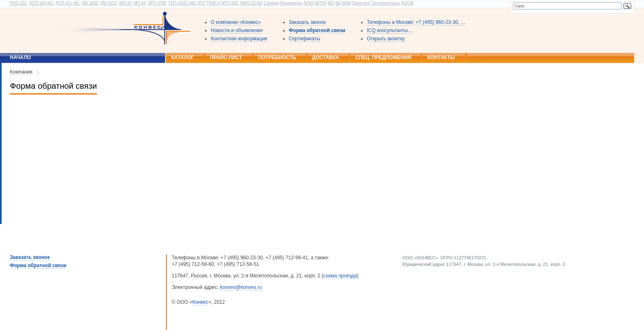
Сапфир (271, 3)
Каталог (183, 58)
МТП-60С (230, 3)
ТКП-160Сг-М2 (182, 3)
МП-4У (139, 3)
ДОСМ (407, 3)
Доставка (326, 58)
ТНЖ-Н (213, 3)
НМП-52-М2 (251, 3)
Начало (20, 58)
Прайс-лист (226, 58)
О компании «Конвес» (236, 22)
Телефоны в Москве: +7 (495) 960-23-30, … (416, 22)
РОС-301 (18, 3)
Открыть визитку (386, 39)
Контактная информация (239, 39)
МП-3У (125, 3)
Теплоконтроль (385, 3)
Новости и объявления (237, 30)
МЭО (309, 3)
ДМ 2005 (90, 3)
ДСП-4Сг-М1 (67, 3)
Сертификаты (305, 39)
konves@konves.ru (241, 287)
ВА (338, 3)
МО (331, 3)
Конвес (200, 302)
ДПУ (201, 3)
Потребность (277, 58)
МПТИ (321, 3)
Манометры (291, 3)
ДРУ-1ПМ (157, 3)
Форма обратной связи (317, 30)
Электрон (361, 3)
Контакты (441, 58)
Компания (21, 72)
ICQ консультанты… (390, 30)
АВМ (346, 3)
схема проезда (340, 276)
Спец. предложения (383, 58)
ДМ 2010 (108, 3)
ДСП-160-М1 (41, 3)
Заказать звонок (307, 22)
